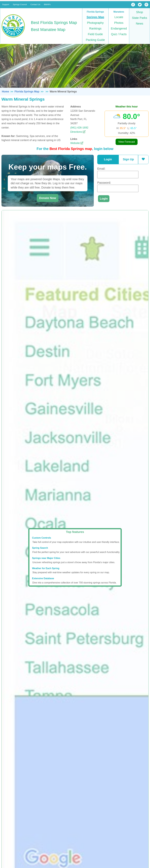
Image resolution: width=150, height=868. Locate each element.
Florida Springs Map (27, 92)
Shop (140, 12)
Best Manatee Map (48, 30)
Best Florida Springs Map (54, 23)
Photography (95, 23)
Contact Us (35, 4)
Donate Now (48, 198)
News (139, 24)
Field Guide (95, 34)
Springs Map (95, 17)
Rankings (95, 28)
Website (77, 143)
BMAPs (47, 4)
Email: (101, 169)
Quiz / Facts (119, 34)
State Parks (140, 18)
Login (108, 159)
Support (6, 4)
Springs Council (20, 4)
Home (5, 92)
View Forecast (127, 142)
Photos (119, 23)
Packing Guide (95, 40)
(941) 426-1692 (79, 128)
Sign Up (128, 159)
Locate (119, 17)
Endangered (119, 28)
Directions (78, 132)
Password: (104, 183)
